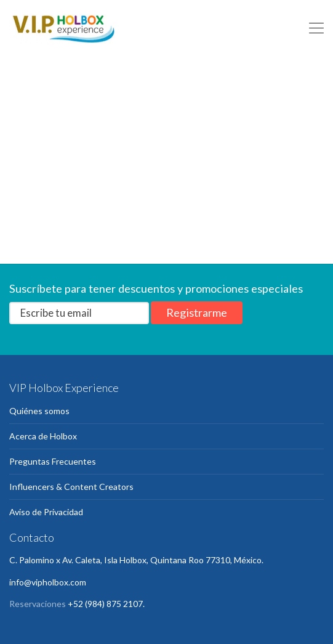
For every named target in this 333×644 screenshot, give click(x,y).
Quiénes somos (39, 411)
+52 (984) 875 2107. (106, 604)
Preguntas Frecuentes (53, 461)
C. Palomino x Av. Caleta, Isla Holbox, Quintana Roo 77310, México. (136, 560)
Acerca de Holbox (43, 436)
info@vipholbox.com (48, 582)
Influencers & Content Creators (71, 487)
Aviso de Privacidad (46, 512)
